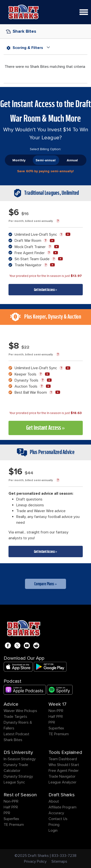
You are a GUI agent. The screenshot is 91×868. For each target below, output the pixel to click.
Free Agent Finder (64, 771)
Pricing (54, 825)
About (54, 801)
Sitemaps (59, 861)
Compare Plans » (46, 584)
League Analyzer (62, 782)
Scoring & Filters (25, 48)
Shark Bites (13, 740)
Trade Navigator (62, 776)
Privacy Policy (35, 861)
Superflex (56, 728)
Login (53, 830)
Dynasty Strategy (18, 776)
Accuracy (56, 813)
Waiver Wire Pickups (20, 711)
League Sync (14, 782)
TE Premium (59, 734)
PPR (52, 722)
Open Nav (85, 9)
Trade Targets (15, 717)
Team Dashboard (63, 759)
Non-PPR (56, 711)
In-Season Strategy (20, 759)
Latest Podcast (17, 734)
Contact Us (58, 819)
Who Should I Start (64, 765)
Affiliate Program (62, 807)
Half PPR (56, 717)
